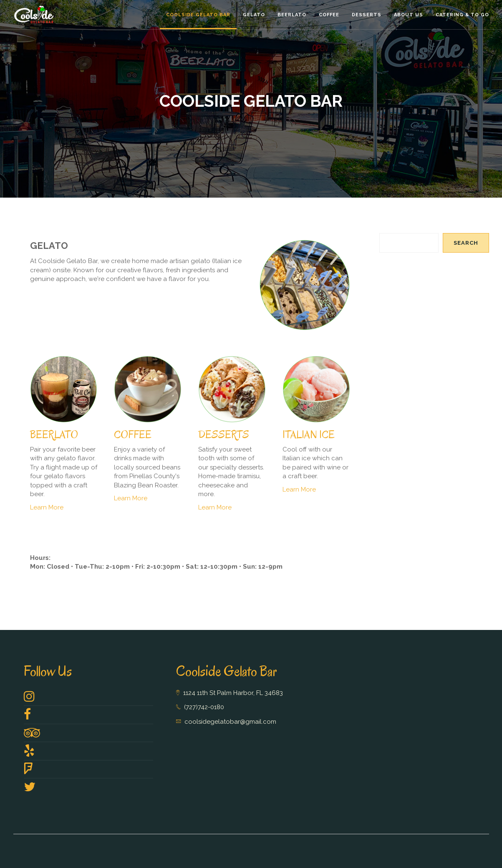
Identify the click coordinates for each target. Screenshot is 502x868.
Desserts (367, 15)
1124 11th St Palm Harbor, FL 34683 (233, 693)
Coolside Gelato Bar (198, 15)
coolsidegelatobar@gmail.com (230, 722)
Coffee (329, 15)
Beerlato (292, 15)
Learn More (47, 507)
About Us (409, 15)
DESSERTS (224, 435)
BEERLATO (54, 435)
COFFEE (133, 435)
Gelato (254, 15)
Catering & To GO (462, 15)
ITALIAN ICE (309, 435)
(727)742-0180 (204, 707)
